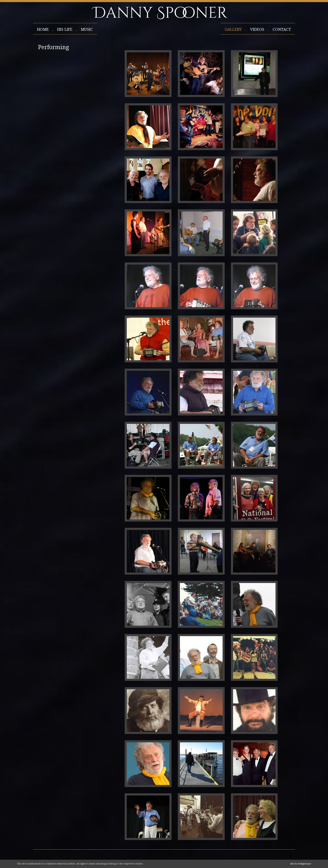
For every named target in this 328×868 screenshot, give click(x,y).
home (43, 29)
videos (257, 29)
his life (65, 29)
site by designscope (301, 864)
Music (87, 29)
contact (282, 29)
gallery (233, 29)
